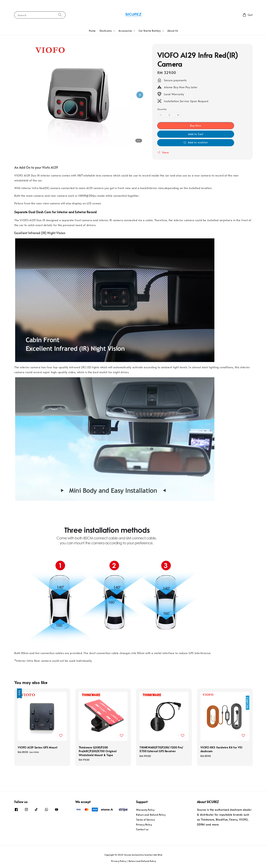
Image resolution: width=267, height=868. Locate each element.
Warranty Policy (145, 810)
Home (92, 31)
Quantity (162, 109)
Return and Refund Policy (151, 815)
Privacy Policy (144, 825)
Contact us (142, 829)
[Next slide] (140, 95)
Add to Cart (196, 134)
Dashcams (106, 31)
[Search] (60, 15)
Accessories (125, 31)
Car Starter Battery (150, 31)
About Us (173, 31)
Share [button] (163, 152)
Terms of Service (145, 820)
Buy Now (196, 125)
